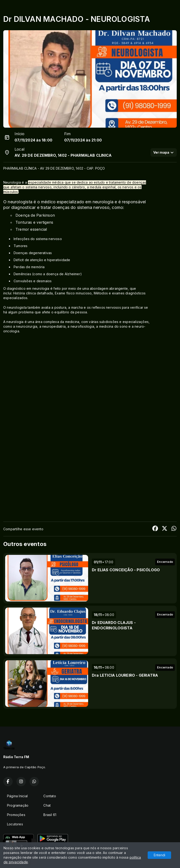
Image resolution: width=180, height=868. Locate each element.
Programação (18, 805)
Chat (47, 805)
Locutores (15, 824)
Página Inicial (17, 796)
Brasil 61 (50, 815)
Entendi (159, 855)
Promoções (16, 815)
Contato (50, 796)
